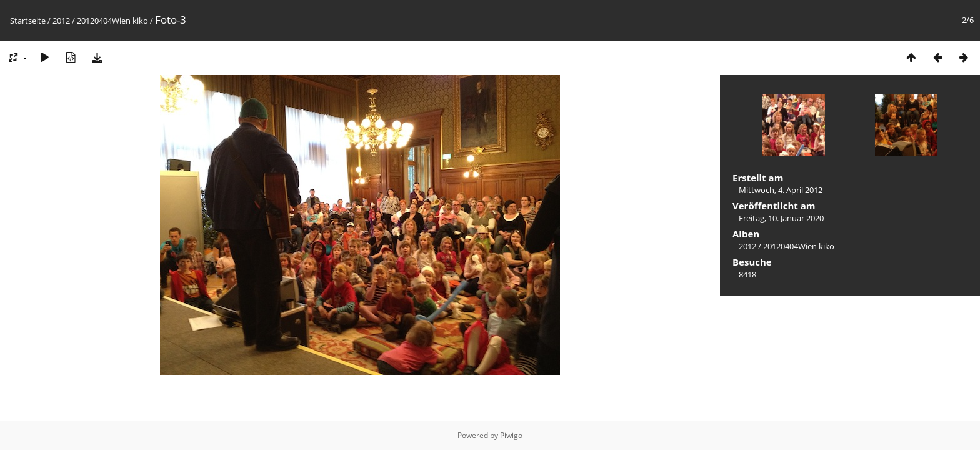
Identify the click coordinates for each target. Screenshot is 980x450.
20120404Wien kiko (112, 21)
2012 (61, 21)
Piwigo (511, 435)
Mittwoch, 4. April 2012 (781, 190)
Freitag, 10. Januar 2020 (781, 218)
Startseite (28, 21)
